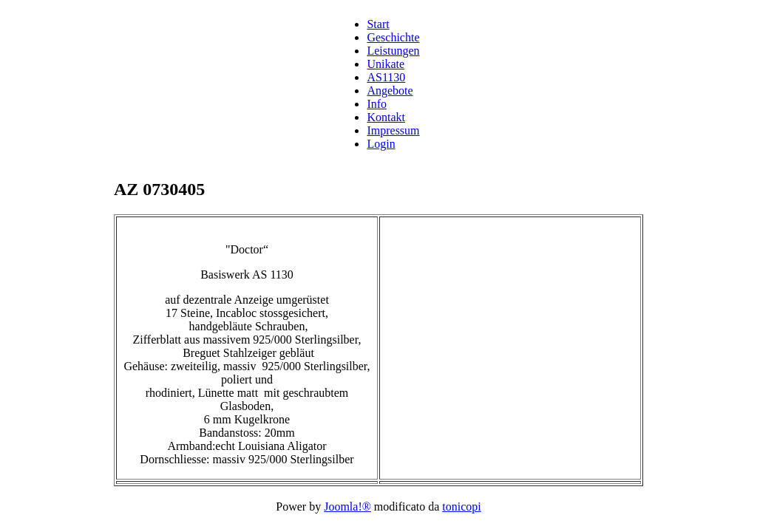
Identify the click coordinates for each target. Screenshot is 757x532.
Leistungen (393, 51)
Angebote (390, 91)
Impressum (393, 130)
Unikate (386, 64)
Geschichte (393, 37)
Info (377, 104)
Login (381, 144)
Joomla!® (347, 507)
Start (378, 24)
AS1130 (386, 77)
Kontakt (386, 117)
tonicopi (461, 507)
